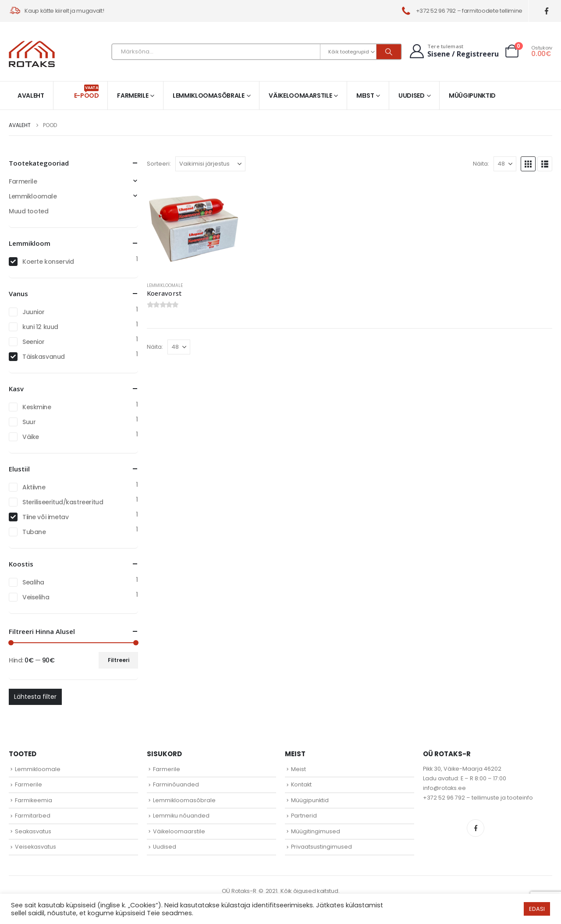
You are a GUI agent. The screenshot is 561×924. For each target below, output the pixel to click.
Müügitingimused (316, 831)
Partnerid (304, 816)
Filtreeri (119, 660)
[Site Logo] (32, 54)
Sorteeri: (159, 164)
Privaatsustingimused (321, 847)
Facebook (476, 828)
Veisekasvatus (36, 847)
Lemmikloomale (165, 285)
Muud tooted (28, 211)
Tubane (34, 532)
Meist (365, 96)
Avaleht (31, 96)
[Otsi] (389, 52)
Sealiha (33, 582)
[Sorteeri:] (210, 164)
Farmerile (133, 96)
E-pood (87, 92)
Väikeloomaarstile (300, 96)
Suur (29, 422)
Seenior (34, 342)
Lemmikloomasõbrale (209, 96)
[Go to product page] (194, 227)
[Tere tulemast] (453, 51)
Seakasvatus (33, 831)
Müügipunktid (472, 96)
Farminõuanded (176, 784)
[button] (528, 164)
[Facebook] (547, 11)
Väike (31, 437)
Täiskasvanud (44, 357)
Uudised (412, 96)
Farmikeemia (34, 800)
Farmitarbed (33, 816)
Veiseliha (36, 597)
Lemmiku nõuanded (181, 816)
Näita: (481, 164)
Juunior (34, 312)
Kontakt (301, 784)
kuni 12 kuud (40, 327)
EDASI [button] (537, 909)
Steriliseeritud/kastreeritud (63, 502)
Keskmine (37, 407)
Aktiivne (34, 487)
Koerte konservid (48, 262)
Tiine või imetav (45, 517)
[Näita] (505, 164)
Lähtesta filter (35, 697)
